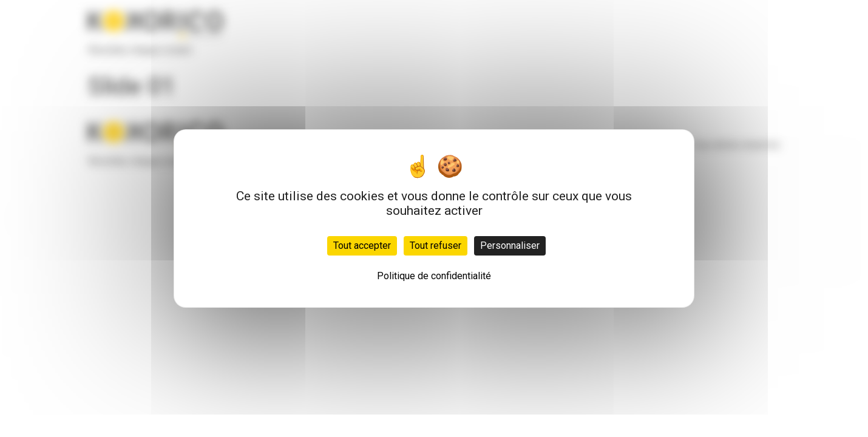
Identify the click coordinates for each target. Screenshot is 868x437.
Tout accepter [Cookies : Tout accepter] (362, 246)
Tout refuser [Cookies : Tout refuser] (436, 246)
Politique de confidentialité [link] (434, 276)
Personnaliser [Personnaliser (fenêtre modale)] (510, 246)
